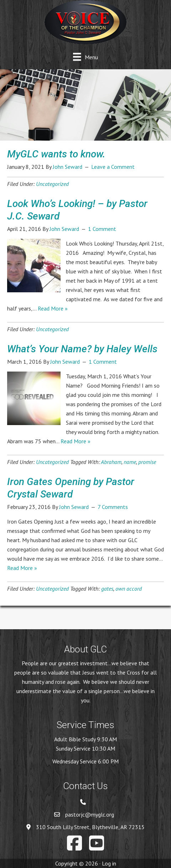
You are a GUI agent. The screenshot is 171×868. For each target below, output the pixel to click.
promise (147, 462)
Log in (109, 863)
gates (107, 589)
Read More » (53, 308)
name (130, 462)
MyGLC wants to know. (56, 154)
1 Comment (102, 229)
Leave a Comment (113, 167)
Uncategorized (52, 184)
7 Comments (113, 507)
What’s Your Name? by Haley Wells (82, 349)
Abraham (111, 462)
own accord (129, 589)
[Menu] (85, 57)
